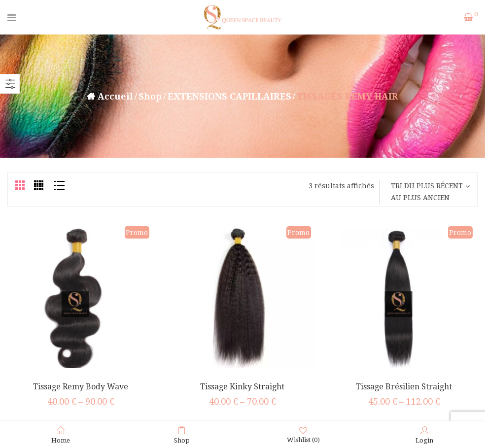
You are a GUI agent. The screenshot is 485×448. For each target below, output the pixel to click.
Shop (150, 96)
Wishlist (303, 435)
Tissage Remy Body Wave (81, 387)
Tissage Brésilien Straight (404, 387)
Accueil (115, 96)
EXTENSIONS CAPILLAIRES (229, 96)
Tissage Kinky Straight (242, 387)
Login (424, 435)
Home (61, 435)
